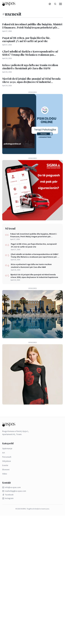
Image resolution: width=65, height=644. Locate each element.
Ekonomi (6, 470)
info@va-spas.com (11, 487)
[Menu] (60, 4)
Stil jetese (7, 461)
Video (5, 474)
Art (4, 453)
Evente (5, 465)
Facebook (8, 495)
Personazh (7, 457)
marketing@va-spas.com (14, 491)
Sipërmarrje (7, 449)
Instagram (8, 498)
